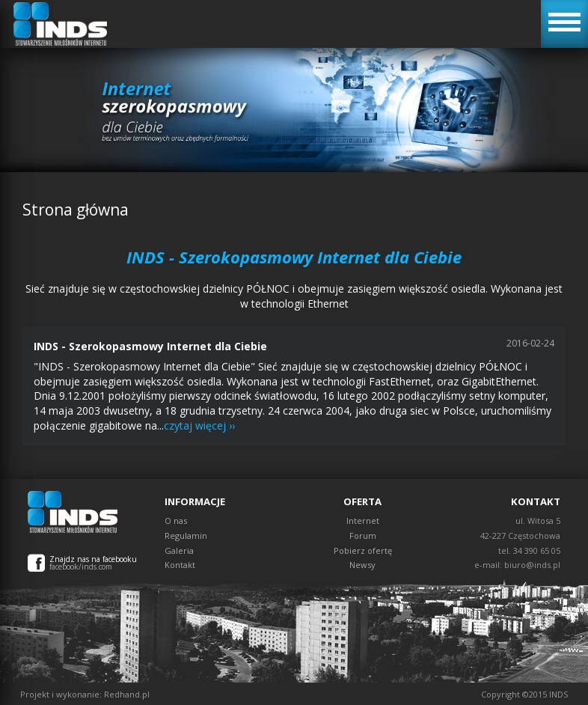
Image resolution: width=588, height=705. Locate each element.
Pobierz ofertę (363, 550)
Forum (363, 535)
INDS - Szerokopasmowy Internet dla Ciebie (150, 346)
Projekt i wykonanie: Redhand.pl (85, 694)
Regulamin (186, 535)
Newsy (362, 565)
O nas (176, 521)
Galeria (179, 550)
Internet (363, 521)
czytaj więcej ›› (199, 425)
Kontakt (180, 565)
